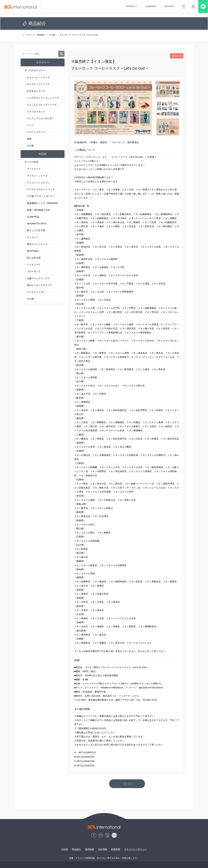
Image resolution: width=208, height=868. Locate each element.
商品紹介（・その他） (47, 35)
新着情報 (116, 849)
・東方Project (32, 251)
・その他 (29, 146)
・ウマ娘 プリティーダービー (40, 196)
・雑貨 (28, 139)
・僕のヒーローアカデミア (38, 285)
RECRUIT (170, 6)
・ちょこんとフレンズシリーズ (41, 105)
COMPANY (151, 6)
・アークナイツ (33, 169)
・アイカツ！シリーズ (36, 176)
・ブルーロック (33, 271)
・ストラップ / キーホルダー (39, 118)
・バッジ (29, 125)
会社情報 (103, 849)
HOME (65, 849)
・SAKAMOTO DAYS (36, 224)
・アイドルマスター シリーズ (40, 189)
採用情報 (90, 849)
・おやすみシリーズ (35, 91)
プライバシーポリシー (135, 849)
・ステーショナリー (35, 132)
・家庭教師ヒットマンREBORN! (41, 203)
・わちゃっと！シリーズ (37, 77)
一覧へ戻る (127, 784)
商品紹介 (77, 849)
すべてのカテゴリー (35, 70)
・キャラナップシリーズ (37, 84)
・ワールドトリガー (35, 292)
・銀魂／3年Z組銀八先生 (37, 210)
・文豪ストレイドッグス (37, 278)
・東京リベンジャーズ (36, 244)
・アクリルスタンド (35, 112)
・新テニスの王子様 (35, 230)
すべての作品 (32, 162)
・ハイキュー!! (32, 265)
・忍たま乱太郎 (33, 258)
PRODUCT (131, 6)
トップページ (29, 35)
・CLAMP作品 (32, 217)
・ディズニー (32, 237)
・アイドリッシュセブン (37, 183)
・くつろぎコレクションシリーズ (42, 98)
